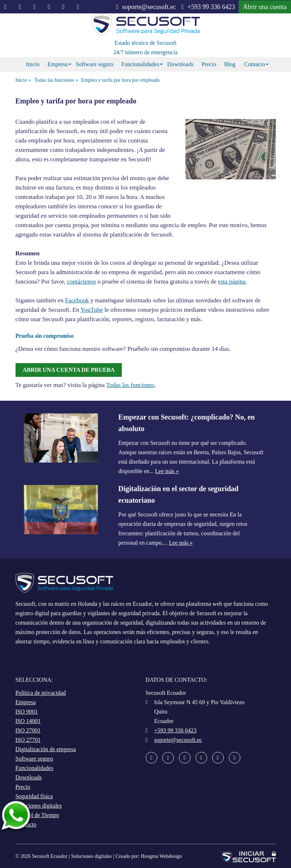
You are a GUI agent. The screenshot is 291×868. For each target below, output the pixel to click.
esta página (232, 282)
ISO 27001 (28, 730)
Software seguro (94, 64)
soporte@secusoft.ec (146, 7)
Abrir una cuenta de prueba (69, 370)
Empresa (57, 64)
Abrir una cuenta (265, 7)
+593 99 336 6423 (208, 7)
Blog (230, 64)
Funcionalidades (140, 64)
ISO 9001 (27, 712)
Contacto (254, 64)
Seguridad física (34, 796)
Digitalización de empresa (46, 749)
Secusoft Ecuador (50, 856)
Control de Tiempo (37, 815)
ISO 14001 (28, 721)
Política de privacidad (41, 693)
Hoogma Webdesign (161, 856)
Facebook (77, 300)
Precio (209, 64)
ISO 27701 (28, 740)
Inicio (33, 64)
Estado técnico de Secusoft (146, 43)
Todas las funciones (130, 385)
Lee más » (167, 471)
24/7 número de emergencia (146, 52)
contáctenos (81, 282)
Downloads (180, 64)
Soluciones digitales (39, 806)
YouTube (92, 310)
